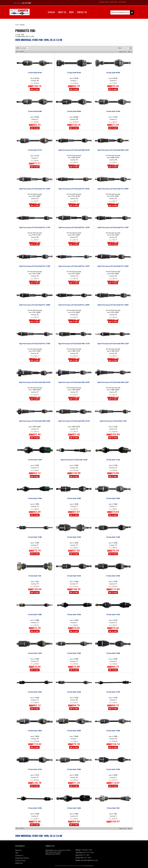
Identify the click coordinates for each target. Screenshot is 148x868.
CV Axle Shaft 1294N (35, 498)
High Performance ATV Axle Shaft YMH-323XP (113, 382)
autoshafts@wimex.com (89, 860)
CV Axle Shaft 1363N (74, 692)
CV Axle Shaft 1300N (74, 498)
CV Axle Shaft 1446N (74, 808)
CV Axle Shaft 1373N (113, 692)
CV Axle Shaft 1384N (74, 731)
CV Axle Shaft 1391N (35, 769)
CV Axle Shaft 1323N (74, 537)
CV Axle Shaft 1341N (113, 615)
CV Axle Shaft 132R (35, 576)
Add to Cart (35, 360)
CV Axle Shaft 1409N (74, 769)
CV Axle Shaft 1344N (74, 653)
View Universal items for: (39, 836)
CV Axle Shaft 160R (113, 808)
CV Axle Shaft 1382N (35, 731)
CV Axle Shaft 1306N (113, 498)
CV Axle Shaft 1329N (113, 537)
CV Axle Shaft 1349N (113, 653)
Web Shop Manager (89, 866)
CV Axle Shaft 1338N (35, 615)
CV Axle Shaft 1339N (74, 615)
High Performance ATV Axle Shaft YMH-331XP (74, 421)
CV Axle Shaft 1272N (113, 460)
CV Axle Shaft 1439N (35, 808)
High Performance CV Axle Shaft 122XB (74, 460)
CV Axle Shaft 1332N (74, 576)
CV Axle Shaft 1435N (113, 769)
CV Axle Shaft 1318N (35, 537)
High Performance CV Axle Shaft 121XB (113, 421)
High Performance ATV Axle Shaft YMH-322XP (74, 382)
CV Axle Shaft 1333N (113, 576)
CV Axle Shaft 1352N (35, 692)
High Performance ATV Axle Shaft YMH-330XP (35, 421)
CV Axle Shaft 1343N (35, 653)
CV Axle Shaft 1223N (35, 460)
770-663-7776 (87, 850)
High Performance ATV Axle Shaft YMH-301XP (35, 382)
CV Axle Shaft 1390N (113, 731)
